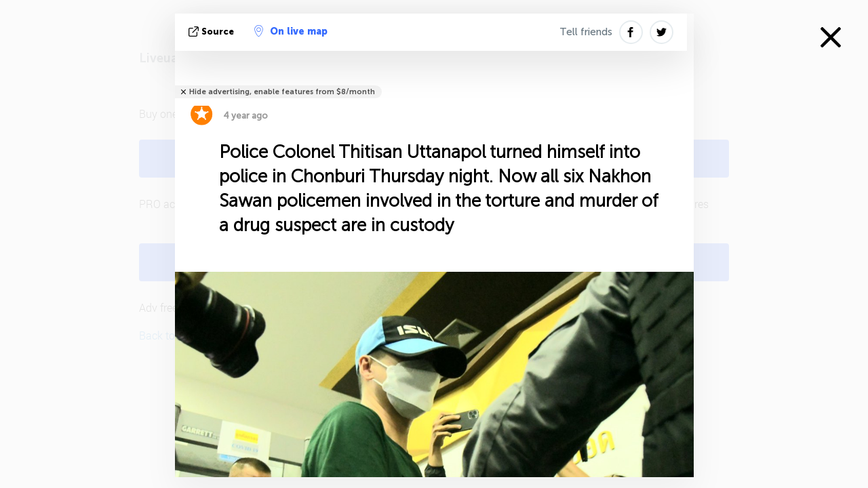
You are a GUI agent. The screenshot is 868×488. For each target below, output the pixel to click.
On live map (291, 31)
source (213, 32)
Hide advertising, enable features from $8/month (282, 92)
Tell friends (586, 32)
